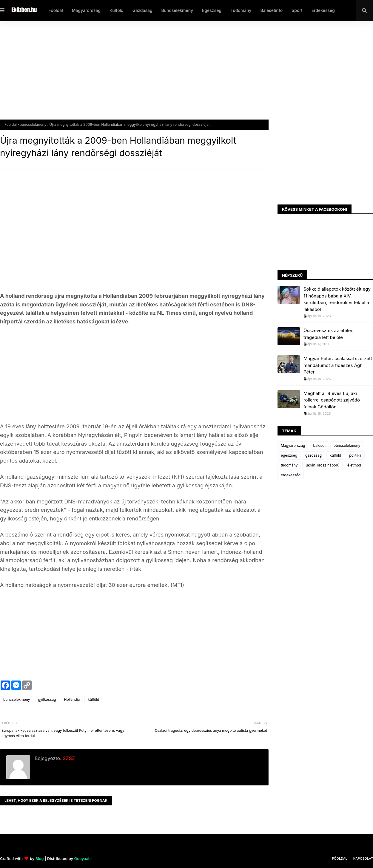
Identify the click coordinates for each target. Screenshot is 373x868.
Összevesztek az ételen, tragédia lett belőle (329, 334)
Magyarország (293, 445)
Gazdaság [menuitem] (142, 10)
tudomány (289, 465)
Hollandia (72, 699)
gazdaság (313, 455)
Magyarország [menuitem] (86, 10)
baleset (319, 445)
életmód (354, 465)
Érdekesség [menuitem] (323, 10)
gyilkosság (47, 699)
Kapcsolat (363, 858)
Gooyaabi (83, 858)
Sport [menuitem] (297, 10)
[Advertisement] (179, 75)
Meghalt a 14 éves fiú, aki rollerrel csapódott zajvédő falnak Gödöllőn (332, 400)
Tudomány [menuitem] (241, 10)
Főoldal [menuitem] (56, 10)
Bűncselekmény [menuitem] (177, 10)
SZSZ (68, 758)
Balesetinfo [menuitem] (271, 10)
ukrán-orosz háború (322, 465)
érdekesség (291, 475)
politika (355, 455)
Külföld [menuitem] (117, 10)
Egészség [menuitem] (212, 10)
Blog (40, 858)
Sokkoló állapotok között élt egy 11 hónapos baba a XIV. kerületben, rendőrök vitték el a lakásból (337, 299)
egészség (289, 455)
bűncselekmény (33, 124)
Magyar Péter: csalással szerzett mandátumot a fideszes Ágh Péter (338, 365)
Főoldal (11, 124)
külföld (93, 699)
